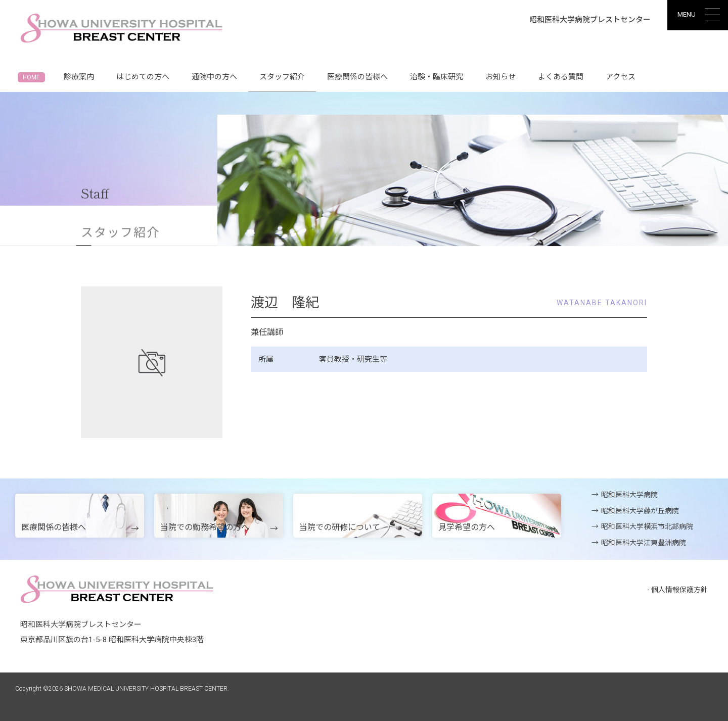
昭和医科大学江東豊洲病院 (644, 543)
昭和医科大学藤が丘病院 (640, 511)
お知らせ (500, 77)
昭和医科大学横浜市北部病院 (647, 526)
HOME (31, 77)
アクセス (621, 77)
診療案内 (79, 77)
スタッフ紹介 (282, 82)
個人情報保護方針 (679, 590)
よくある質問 (561, 77)
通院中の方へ (214, 77)
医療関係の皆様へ (357, 77)
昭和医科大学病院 (629, 495)
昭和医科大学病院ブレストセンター (590, 20)
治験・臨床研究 (437, 77)
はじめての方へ (143, 77)
